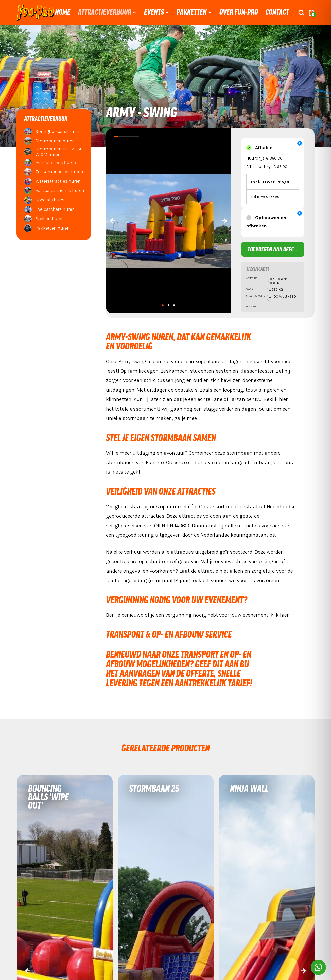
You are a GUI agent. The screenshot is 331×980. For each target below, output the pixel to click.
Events (154, 13)
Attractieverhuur (105, 13)
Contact (277, 13)
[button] (163, 305)
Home (63, 13)
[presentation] (113, 221)
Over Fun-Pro (239, 13)
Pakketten (192, 13)
